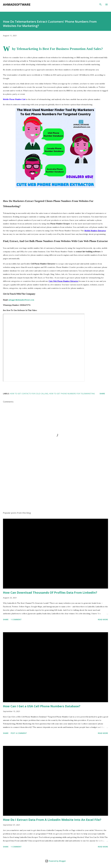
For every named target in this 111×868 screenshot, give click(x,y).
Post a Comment (19, 733)
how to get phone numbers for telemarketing (72, 394)
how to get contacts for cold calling (29, 394)
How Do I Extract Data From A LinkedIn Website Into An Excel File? (52, 820)
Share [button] (102, 394)
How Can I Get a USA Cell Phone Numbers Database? (42, 706)
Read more (103, 619)
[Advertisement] (55, 486)
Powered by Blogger (55, 861)
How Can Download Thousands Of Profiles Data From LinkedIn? (50, 592)
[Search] (101, 4)
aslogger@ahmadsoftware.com (21, 300)
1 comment (16, 619)
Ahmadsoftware (17, 4)
